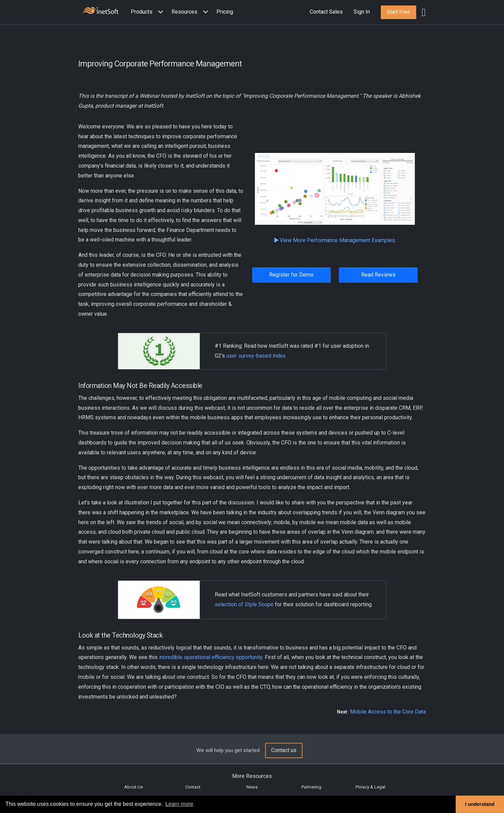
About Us (134, 787)
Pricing (225, 12)
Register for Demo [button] (291, 275)
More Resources (252, 776)
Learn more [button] (179, 804)
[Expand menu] (159, 12)
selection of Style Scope (244, 604)
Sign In (362, 12)
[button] (148, 12)
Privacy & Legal (370, 787)
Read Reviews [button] (378, 275)
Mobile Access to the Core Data (388, 712)
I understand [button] (480, 804)
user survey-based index (256, 356)
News (252, 787)
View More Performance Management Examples (335, 240)
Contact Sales (326, 12)
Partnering (311, 787)
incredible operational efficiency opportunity (211, 657)
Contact (193, 787)
